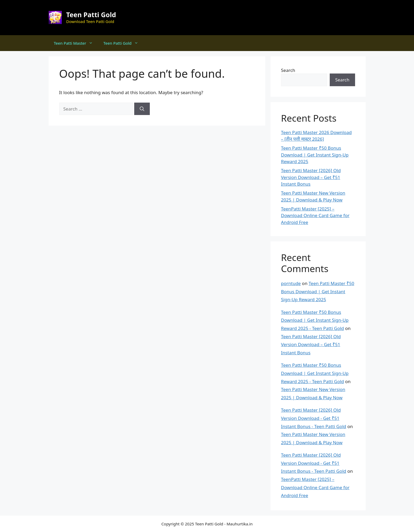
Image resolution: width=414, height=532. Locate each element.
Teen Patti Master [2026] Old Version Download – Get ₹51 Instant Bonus (311, 177)
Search (288, 70)
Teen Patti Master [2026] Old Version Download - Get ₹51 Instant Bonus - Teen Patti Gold (314, 418)
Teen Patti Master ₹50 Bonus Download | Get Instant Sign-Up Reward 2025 (315, 155)
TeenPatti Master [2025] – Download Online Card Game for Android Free (315, 215)
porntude (291, 283)
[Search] (142, 109)
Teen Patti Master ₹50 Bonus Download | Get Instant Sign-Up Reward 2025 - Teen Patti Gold (315, 320)
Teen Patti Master (76, 43)
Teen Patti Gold (91, 15)
